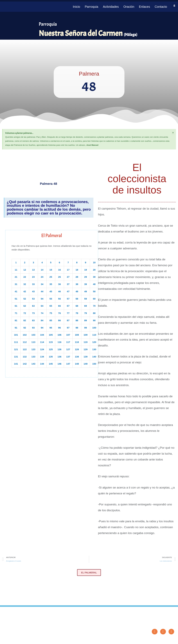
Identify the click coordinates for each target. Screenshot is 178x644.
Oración (129, 7)
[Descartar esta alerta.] (173, 133)
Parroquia (91, 7)
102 (25, 335)
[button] (174, 6)
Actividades (111, 7)
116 (60, 342)
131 (16, 357)
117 (68, 342)
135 (51, 357)
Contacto (161, 7)
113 (33, 342)
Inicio (77, 7)
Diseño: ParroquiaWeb (166, 640)
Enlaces (144, 7)
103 (33, 335)
